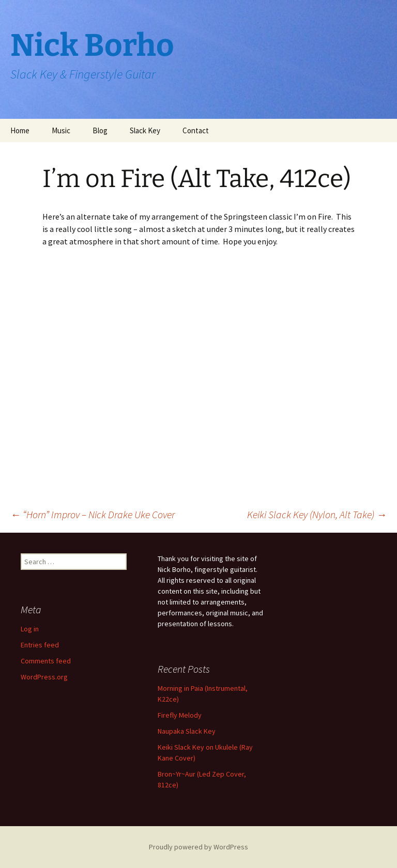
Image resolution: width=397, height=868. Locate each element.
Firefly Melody (180, 715)
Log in (30, 629)
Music (61, 130)
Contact (196, 130)
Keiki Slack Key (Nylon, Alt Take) (317, 514)
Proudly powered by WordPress (198, 847)
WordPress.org (44, 677)
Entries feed (40, 645)
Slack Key (145, 130)
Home (20, 130)
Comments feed (46, 661)
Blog (100, 130)
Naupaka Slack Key (187, 731)
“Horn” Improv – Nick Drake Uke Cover (93, 514)
